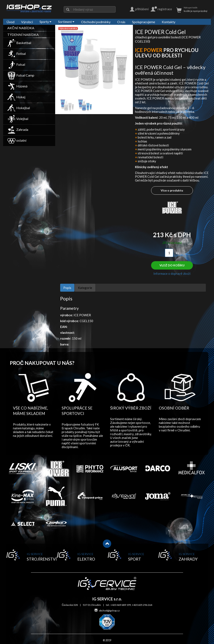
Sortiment (66, 22)
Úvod (10, 22)
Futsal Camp (21, 75)
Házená (17, 86)
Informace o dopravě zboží (172, 273)
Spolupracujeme (144, 22)
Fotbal (17, 54)
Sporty (45, 22)
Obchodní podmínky (96, 22)
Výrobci (27, 22)
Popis (67, 288)
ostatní (17, 140)
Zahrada (18, 129)
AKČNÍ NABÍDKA (21, 28)
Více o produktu (172, 190)
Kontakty (169, 22)
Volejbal (18, 119)
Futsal (16, 64)
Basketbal (19, 43)
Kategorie (85, 288)
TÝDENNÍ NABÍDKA (23, 35)
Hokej (16, 97)
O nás (121, 22)
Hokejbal (19, 108)
